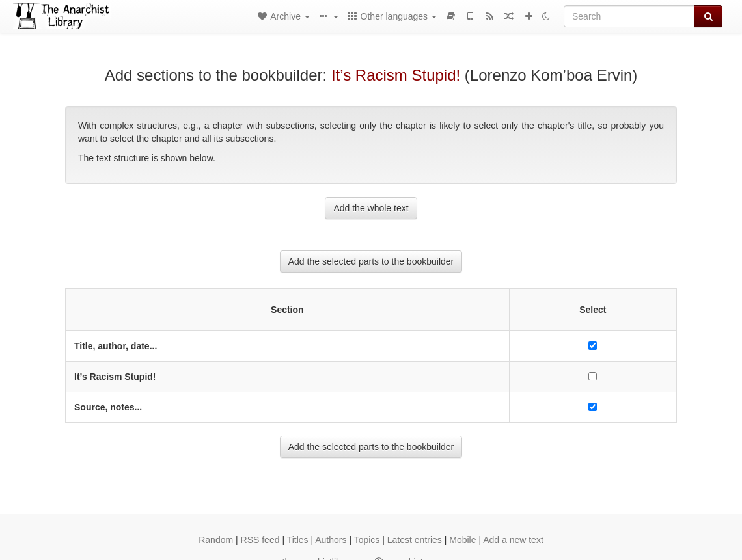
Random (216, 540)
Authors (331, 540)
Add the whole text (371, 208)
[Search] (629, 16)
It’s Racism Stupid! (396, 75)
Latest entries (415, 540)
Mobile (462, 540)
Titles (298, 540)
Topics (367, 540)
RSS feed (260, 540)
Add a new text (513, 540)
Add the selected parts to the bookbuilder (371, 261)
